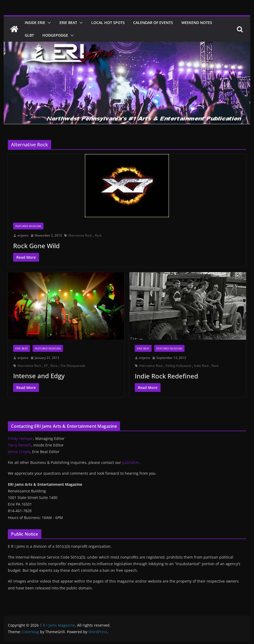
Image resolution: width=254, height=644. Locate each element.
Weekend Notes (197, 23)
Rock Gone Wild (36, 246)
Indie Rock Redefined (166, 376)
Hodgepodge (55, 35)
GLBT (29, 35)
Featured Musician (28, 226)
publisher (131, 462)
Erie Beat (68, 23)
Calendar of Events (153, 23)
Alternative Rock (80, 235)
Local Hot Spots (108, 23)
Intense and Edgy (39, 376)
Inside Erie (35, 23)
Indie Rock (201, 366)
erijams (23, 235)
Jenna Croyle (19, 452)
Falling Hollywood (178, 366)
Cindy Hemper (21, 438)
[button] (48, 23)
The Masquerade (73, 366)
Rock (98, 235)
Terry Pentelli (20, 445)
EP (46, 366)
